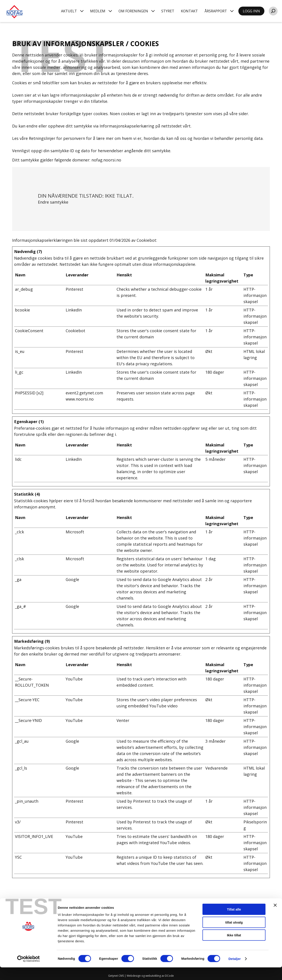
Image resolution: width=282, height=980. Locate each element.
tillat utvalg (234, 935)
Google (72, 579)
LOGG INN (251, 11)
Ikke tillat (234, 948)
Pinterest (74, 289)
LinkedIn (74, 310)
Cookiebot (146, 240)
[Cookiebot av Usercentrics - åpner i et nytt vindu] (29, 971)
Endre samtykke (53, 202)
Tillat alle (234, 922)
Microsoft (75, 532)
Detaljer (235, 971)
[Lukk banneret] (275, 918)
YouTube (74, 679)
